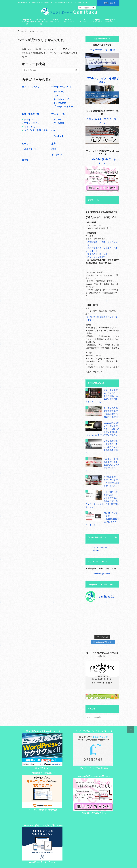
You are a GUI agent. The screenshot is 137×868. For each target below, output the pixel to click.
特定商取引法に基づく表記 (57, 860)
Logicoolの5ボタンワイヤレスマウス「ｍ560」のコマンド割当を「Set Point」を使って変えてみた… (102, 430)
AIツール (58, 122)
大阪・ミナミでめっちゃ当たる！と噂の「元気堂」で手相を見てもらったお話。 (102, 398)
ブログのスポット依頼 (41, 24)
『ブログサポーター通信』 (102, 53)
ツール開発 (59, 126)
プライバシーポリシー (34, 860)
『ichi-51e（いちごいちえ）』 (94, 799)
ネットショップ (69, 23)
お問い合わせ (109, 3)
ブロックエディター (63, 109)
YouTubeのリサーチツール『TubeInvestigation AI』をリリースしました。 (102, 508)
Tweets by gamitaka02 (102, 560)
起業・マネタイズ (31, 117)
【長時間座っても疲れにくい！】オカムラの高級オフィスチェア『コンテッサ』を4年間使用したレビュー (102, 491)
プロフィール (82, 23)
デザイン (28, 122)
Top (19, 860)
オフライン (57, 158)
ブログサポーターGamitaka (102, 537)
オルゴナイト (31, 152)
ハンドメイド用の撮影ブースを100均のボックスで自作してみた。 (111, 460)
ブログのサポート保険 (27, 24)
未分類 (25, 163)
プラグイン (59, 95)
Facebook (58, 139)
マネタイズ (29, 130)
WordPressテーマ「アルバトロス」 (94, 754)
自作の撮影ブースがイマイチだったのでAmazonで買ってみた (111, 475)
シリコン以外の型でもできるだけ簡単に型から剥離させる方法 (111, 414)
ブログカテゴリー (96, 23)
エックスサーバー (43, 754)
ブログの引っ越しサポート (99, 256)
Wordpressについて (61, 90)
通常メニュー (55, 23)
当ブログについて (31, 90)
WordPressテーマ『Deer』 (42, 848)
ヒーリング (27, 147)
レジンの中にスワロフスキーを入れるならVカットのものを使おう (111, 446)
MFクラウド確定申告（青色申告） (43, 796)
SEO (56, 99)
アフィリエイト (32, 126)
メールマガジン (110, 23)
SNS (53, 134)
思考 (54, 147)
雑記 (54, 152)
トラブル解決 (60, 106)
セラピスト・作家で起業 (36, 133)
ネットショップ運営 (96, 259)
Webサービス (58, 117)
